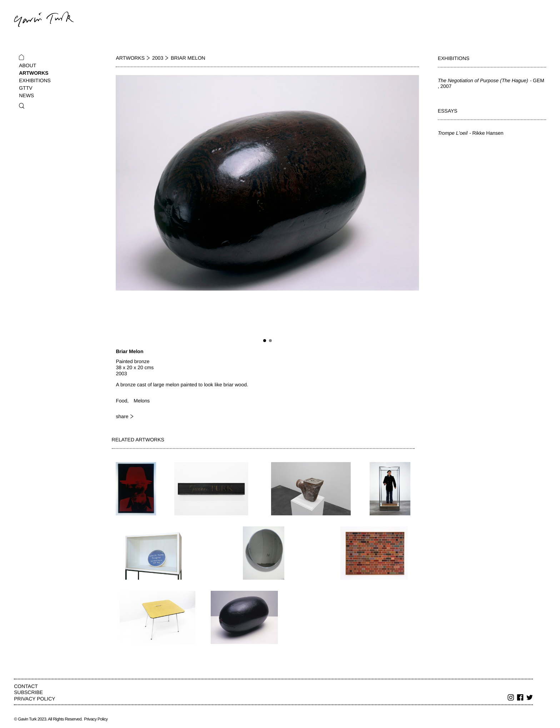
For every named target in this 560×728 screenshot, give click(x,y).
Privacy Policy (34, 699)
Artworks (34, 73)
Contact (26, 686)
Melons (142, 401)
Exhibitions (35, 80)
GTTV (26, 88)
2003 (158, 58)
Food (121, 401)
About (27, 65)
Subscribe (28, 692)
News (26, 95)
